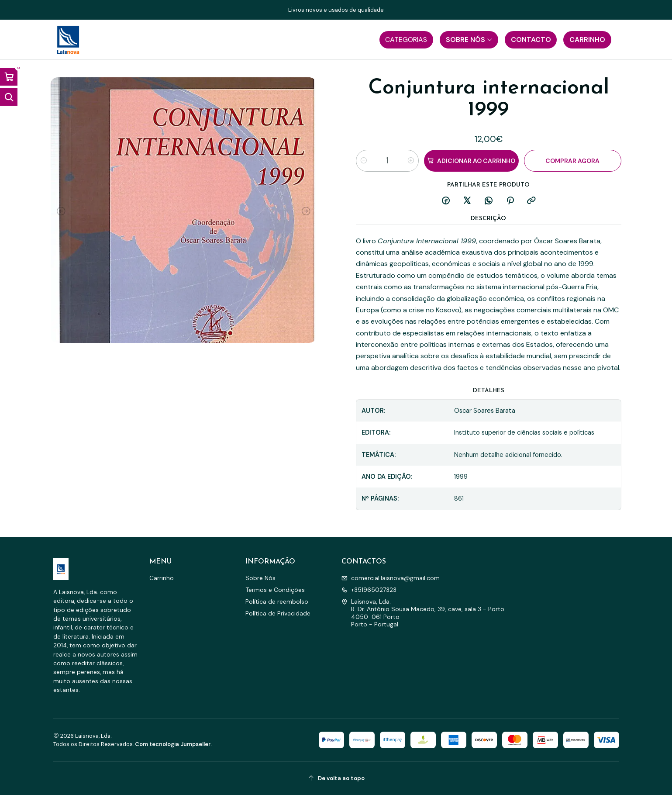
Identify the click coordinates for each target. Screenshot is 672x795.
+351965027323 (369, 590)
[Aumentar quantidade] (411, 161)
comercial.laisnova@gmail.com (391, 578)
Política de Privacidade (278, 613)
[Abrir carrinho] (9, 77)
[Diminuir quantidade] (364, 161)
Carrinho (162, 578)
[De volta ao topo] (336, 778)
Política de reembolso (277, 601)
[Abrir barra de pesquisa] (9, 97)
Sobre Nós (260, 578)
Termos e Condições (275, 590)
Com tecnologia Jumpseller (173, 744)
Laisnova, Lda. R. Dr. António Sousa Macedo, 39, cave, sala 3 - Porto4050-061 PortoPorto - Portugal (423, 613)
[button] (406, 40)
